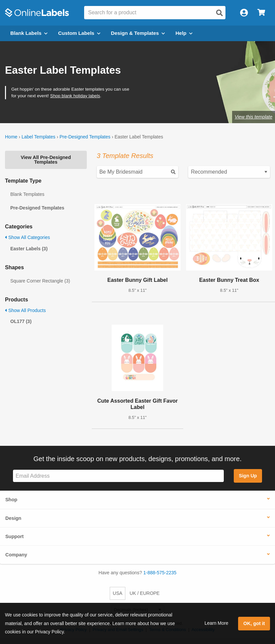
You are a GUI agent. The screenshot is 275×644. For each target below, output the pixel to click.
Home (11, 137)
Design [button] (13, 518)
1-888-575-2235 (160, 573)
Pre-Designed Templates (85, 137)
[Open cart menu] (261, 13)
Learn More (216, 623)
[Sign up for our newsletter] (118, 476)
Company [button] (16, 555)
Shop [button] (11, 500)
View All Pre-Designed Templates (46, 160)
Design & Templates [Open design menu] (138, 33)
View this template (254, 117)
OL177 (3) (21, 321)
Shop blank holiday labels (75, 96)
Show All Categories (27, 237)
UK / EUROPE (145, 593)
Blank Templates (27, 194)
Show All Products (25, 310)
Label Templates (39, 137)
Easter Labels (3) (29, 249)
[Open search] (219, 13)
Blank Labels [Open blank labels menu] (29, 33)
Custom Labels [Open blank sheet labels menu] (79, 33)
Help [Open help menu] (184, 33)
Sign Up (248, 476)
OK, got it (254, 623)
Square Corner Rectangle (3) (40, 281)
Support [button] (14, 536)
